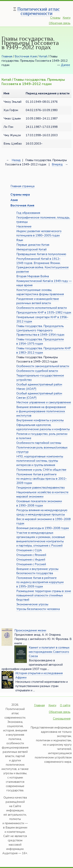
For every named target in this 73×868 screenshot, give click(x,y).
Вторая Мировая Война (33, 276)
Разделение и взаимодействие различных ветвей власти (38, 301)
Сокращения (62, 719)
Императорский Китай (31, 249)
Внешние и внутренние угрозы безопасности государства (37, 571)
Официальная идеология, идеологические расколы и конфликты (43, 427)
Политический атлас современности (39, 11)
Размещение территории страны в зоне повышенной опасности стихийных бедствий (44, 595)
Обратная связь (60, 23)
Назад (16, 160)
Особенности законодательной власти (43, 366)
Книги (67, 18)
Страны (55, 18)
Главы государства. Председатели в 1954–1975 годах (40, 341)
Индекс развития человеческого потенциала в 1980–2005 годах (39, 233)
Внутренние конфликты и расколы (40, 420)
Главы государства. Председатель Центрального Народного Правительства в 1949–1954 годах (40, 330)
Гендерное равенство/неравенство (41, 488)
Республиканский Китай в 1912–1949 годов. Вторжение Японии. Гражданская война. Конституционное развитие (43, 265)
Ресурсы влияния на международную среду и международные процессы (42, 512)
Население (24, 226)
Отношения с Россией (31, 564)
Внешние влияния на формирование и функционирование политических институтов (41, 411)
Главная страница (22, 186)
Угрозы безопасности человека (38, 609)
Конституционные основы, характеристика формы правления (40, 292)
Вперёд (57, 164)
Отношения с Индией (31, 560)
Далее (66, 65)
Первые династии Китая (33, 245)
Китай (43, 56)
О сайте (65, 705)
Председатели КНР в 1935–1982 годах (44, 312)
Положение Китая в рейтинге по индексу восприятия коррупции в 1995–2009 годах (40, 582)
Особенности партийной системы (39, 443)
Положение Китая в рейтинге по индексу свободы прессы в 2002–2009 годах (42, 479)
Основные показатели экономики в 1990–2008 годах (39, 503)
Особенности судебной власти (37, 371)
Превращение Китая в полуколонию (41, 254)
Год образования (28, 213)
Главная (7, 56)
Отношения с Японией (31, 555)
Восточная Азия (26, 56)
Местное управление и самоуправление (44, 402)
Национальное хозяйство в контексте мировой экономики (42, 494)
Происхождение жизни (30, 630)
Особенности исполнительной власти (42, 308)
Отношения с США (29, 550)
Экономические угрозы (32, 604)
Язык (20, 240)
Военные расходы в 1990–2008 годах (43, 528)
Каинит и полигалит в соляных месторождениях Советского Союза (49, 652)
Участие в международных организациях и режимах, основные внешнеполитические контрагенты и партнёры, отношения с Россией (41, 539)
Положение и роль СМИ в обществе (41, 470)
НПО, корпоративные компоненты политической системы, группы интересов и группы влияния (40, 461)
